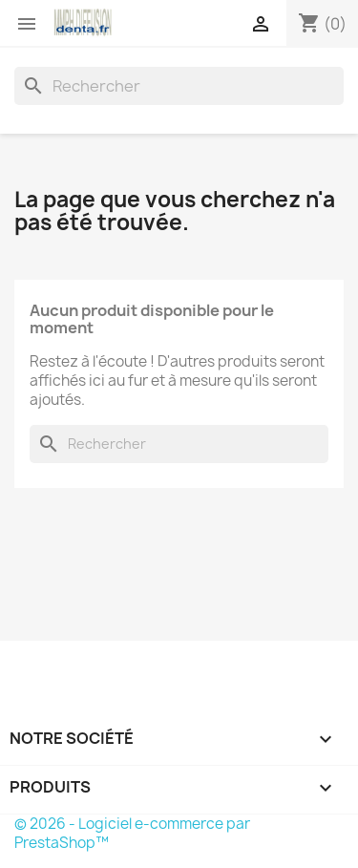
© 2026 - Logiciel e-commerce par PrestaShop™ (132, 833)
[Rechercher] (179, 86)
